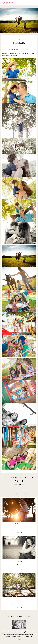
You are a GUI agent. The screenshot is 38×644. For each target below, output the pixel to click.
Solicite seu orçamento (19, 484)
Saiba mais (19, 640)
